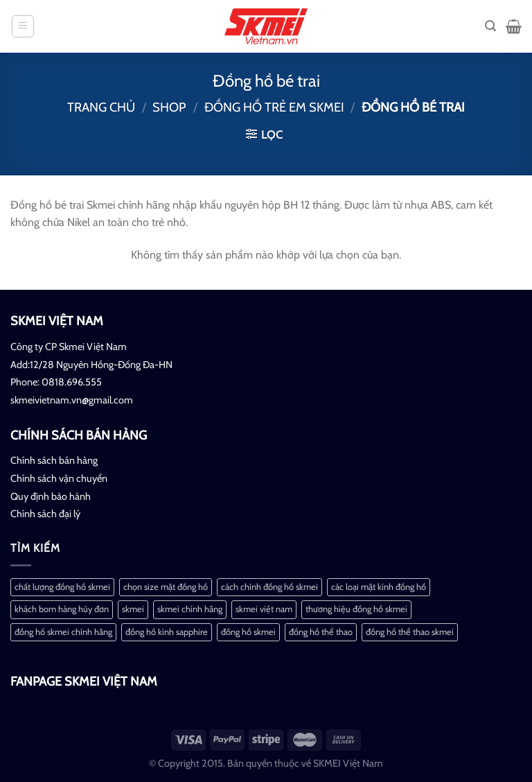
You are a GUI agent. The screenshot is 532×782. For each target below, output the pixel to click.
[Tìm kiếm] (490, 26)
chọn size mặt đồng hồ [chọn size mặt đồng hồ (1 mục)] (166, 587)
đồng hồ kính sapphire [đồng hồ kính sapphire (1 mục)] (167, 632)
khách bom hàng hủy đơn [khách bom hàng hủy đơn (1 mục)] (62, 609)
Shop (169, 107)
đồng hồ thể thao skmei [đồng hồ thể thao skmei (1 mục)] (410, 632)
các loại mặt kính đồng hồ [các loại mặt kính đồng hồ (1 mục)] (379, 587)
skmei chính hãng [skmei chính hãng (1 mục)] (190, 609)
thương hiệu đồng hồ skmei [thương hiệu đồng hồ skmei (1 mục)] (356, 609)
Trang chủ (101, 107)
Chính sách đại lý (45, 514)
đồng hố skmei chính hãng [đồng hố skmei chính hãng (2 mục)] (63, 632)
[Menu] (23, 26)
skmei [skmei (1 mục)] (133, 609)
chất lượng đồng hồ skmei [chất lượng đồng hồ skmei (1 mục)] (62, 587)
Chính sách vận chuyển (59, 478)
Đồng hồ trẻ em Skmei (274, 107)
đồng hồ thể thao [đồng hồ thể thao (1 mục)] (321, 632)
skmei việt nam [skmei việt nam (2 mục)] (264, 609)
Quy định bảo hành (51, 496)
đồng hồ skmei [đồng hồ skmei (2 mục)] (248, 632)
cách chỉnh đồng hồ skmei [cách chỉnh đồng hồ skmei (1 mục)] (269, 587)
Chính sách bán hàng (54, 460)
